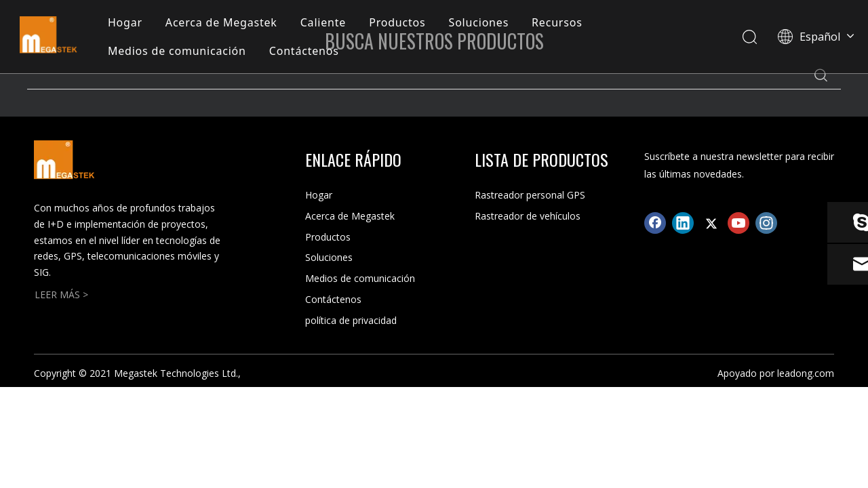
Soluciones (481, 23)
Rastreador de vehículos (528, 216)
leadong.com (806, 373)
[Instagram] (766, 223)
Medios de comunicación (179, 52)
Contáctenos (306, 52)
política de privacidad (351, 320)
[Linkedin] (683, 223)
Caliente (325, 23)
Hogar (127, 23)
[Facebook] (655, 223)
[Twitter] (711, 223)
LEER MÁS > (61, 294)
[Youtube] (738, 223)
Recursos (559, 23)
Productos (399, 23)
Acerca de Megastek (223, 23)
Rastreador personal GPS (530, 195)
